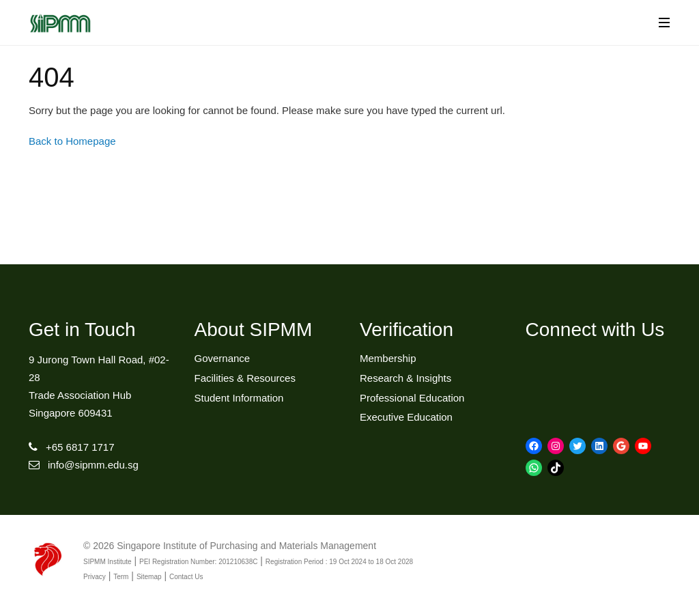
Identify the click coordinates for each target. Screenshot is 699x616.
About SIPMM (254, 330)
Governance (223, 358)
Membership (388, 358)
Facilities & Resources (245, 378)
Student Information (239, 398)
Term (121, 577)
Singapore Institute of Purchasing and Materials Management (246, 546)
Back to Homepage (72, 141)
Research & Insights (405, 378)
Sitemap (149, 577)
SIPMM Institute (108, 562)
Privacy (95, 577)
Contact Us (186, 577)
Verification (406, 330)
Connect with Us (595, 330)
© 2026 (99, 546)
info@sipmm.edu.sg (93, 465)
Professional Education (412, 398)
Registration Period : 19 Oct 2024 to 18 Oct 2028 (339, 562)
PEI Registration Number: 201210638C (198, 562)
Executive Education (406, 417)
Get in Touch (82, 330)
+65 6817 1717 (80, 447)
